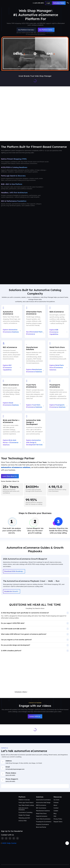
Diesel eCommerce (42, 816)
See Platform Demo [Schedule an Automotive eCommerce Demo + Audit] (46, 30)
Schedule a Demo (21, 692)
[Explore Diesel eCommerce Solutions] (12, 394)
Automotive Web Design (43, 803)
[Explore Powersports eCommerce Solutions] (58, 394)
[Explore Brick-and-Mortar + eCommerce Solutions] (12, 431)
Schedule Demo (59, 3)
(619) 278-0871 (10, 781)
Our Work (56, 800)
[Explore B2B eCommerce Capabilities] (58, 321)
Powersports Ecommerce (44, 822)
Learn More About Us (10, 476)
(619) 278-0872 (10, 775)
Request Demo (58, 822)
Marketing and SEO (24, 818)
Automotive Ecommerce (43, 800)
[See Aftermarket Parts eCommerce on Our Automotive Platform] (35, 321)
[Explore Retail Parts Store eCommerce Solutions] (58, 358)
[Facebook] (2, 838)
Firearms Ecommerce (42, 824)
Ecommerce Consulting (25, 812)
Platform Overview (24, 800)
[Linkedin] (14, 838)
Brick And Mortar (41, 827)
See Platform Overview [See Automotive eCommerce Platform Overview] (27, 30)
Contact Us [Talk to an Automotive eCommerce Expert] (46, 134)
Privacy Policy (58, 819)
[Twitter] (6, 838)
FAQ (55, 816)
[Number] (38, 3)
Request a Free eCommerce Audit (46, 692)
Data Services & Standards (23, 809)
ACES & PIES (23, 821)
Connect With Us (35, 716)
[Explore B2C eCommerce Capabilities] (12, 358)
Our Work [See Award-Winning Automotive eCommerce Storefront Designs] (63, 111)
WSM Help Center (9, 843)
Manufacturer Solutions (43, 811)
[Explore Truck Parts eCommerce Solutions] (35, 394)
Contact (56, 808)
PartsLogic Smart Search (26, 803)
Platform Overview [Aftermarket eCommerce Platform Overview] (26, 111)
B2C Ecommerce (41, 808)
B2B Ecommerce (41, 805)
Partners (56, 803)
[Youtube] (17, 838)
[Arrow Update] (67, 843)
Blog (55, 813)
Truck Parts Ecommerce (43, 819)
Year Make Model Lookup (26, 805)
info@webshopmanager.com (15, 769)
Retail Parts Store (41, 813)
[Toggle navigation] (67, 3)
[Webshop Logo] (10, 3)
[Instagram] (10, 838)
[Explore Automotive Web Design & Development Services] (35, 431)
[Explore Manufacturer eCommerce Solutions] (35, 358)
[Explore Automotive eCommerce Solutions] (12, 321)
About (55, 805)
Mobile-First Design (24, 815)
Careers (56, 811)
